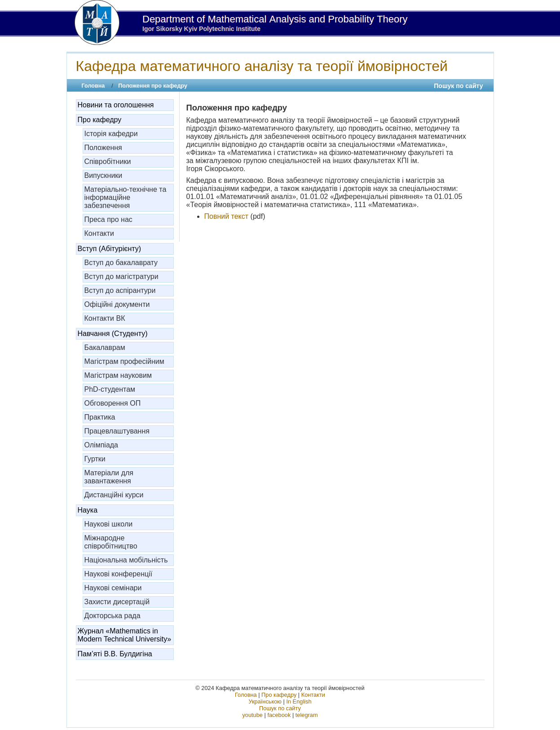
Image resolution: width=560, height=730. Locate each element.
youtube (252, 715)
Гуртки (95, 459)
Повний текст (227, 216)
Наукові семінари (113, 588)
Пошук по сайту (458, 86)
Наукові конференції (119, 574)
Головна (93, 86)
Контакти (99, 233)
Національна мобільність (126, 560)
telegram (307, 715)
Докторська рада (112, 616)
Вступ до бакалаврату (121, 263)
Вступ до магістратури (121, 277)
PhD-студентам (110, 389)
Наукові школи (109, 524)
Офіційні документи (117, 304)
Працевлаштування (117, 431)
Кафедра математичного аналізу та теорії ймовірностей (262, 66)
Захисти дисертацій (117, 602)
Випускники (104, 175)
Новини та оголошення (116, 105)
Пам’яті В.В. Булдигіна (115, 654)
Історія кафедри (111, 134)
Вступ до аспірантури (120, 290)
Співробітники (108, 161)
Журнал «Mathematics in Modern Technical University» (125, 635)
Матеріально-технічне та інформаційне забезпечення (126, 197)
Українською (265, 701)
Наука (88, 510)
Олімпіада (101, 445)
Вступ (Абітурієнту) (110, 249)
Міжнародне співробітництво (111, 542)
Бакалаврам (105, 347)
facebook (279, 715)
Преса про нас (108, 219)
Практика (100, 417)
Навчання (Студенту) (113, 334)
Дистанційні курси (114, 495)
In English (299, 701)
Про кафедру (100, 120)
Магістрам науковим (118, 375)
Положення (103, 148)
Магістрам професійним (124, 361)
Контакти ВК (105, 318)
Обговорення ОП (113, 403)
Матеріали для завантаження (109, 477)
